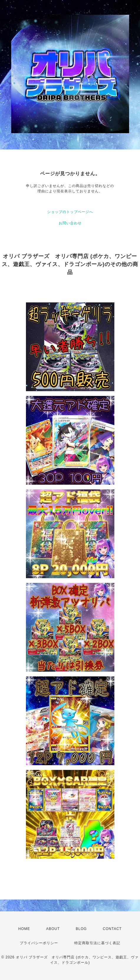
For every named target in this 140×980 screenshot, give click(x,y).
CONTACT (112, 929)
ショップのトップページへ (70, 212)
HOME (24, 929)
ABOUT (53, 929)
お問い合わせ (70, 223)
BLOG (81, 929)
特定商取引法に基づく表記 (97, 943)
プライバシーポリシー (39, 943)
